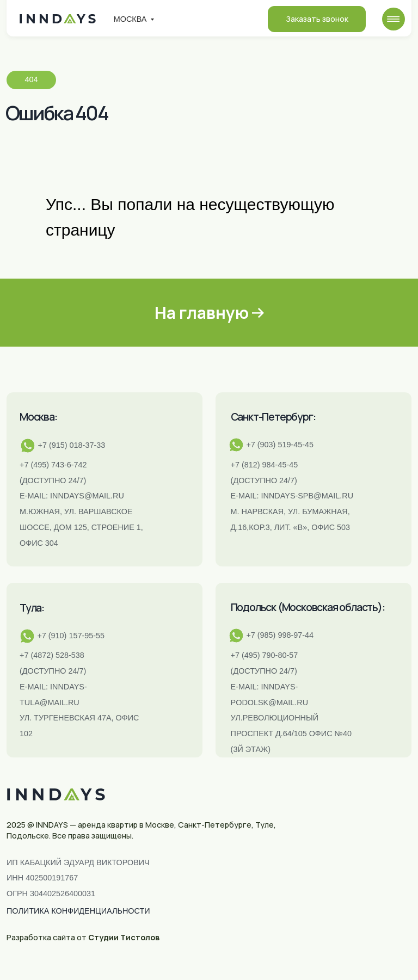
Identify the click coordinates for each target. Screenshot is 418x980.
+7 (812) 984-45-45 (265, 465)
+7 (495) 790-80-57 (265, 655)
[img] (394, 19)
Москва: (38, 417)
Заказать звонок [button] (317, 19)
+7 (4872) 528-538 (52, 655)
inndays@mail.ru (87, 496)
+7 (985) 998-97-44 (280, 635)
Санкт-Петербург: (273, 417)
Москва (130, 19)
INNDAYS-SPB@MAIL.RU (307, 496)
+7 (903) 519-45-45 (280, 445)
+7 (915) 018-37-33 (72, 445)
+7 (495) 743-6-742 (53, 465)
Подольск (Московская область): (308, 607)
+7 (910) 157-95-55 (71, 636)
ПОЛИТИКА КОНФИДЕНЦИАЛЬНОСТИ (78, 911)
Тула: (32, 608)
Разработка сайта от (83, 937)
